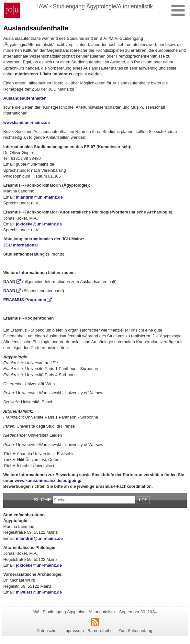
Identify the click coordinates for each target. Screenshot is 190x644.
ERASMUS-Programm (25, 300)
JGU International (21, 245)
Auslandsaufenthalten (25, 98)
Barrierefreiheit (101, 631)
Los (143, 500)
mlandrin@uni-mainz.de (39, 197)
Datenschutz (48, 631)
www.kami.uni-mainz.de (27, 122)
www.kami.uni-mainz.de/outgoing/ (48, 480)
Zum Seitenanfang (135, 631)
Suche (42, 500)
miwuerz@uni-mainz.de (39, 592)
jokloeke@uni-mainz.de (39, 224)
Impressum (74, 631)
